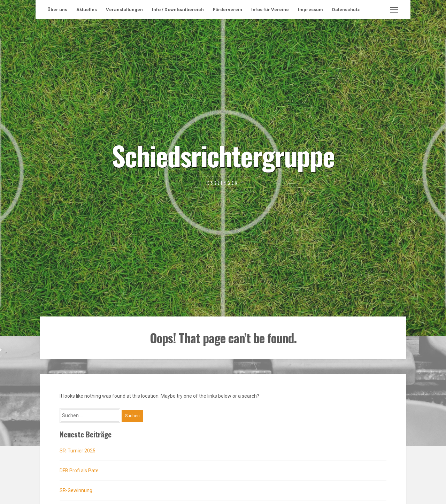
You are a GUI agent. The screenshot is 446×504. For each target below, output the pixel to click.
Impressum (310, 10)
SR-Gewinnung (76, 490)
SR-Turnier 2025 (78, 451)
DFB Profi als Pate (79, 471)
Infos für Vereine (270, 10)
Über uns (57, 10)
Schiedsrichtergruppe (223, 155)
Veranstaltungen (124, 10)
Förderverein (228, 10)
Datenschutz (346, 10)
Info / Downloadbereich (178, 10)
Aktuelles (87, 10)
